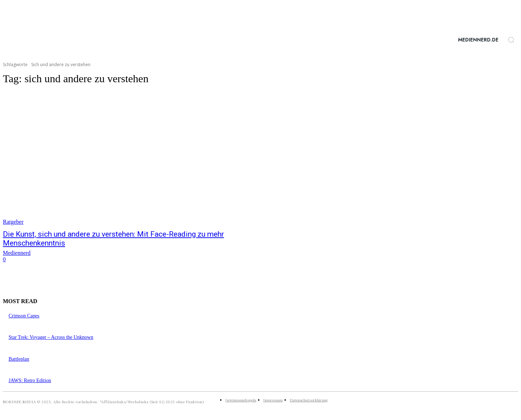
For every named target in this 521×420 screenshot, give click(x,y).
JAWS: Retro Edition (30, 381)
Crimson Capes (24, 316)
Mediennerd (17, 253)
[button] (511, 40)
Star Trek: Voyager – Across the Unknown (51, 337)
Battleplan (19, 359)
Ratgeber (13, 222)
